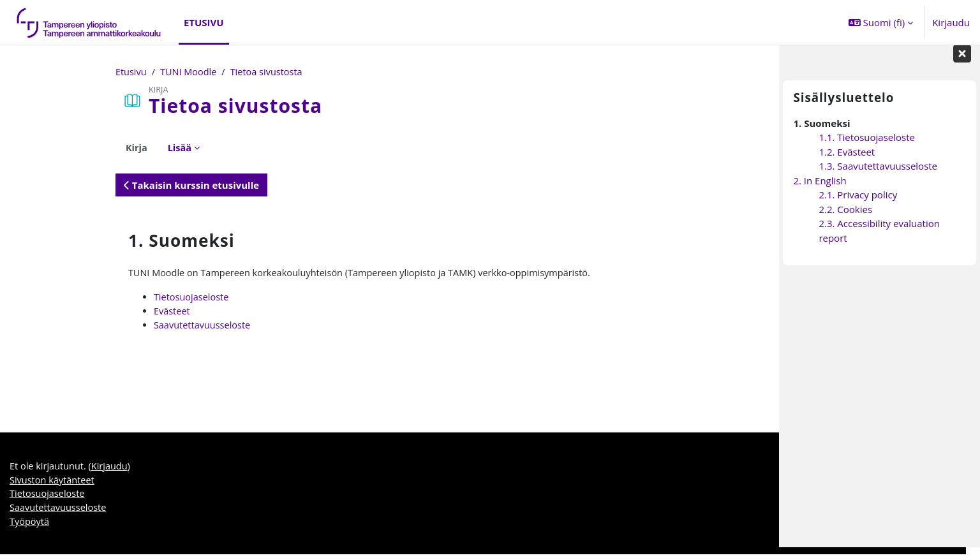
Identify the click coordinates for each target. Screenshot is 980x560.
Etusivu (39, 72)
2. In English (820, 193)
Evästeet (79, 313)
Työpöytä (30, 527)
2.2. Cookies (845, 222)
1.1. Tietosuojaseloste (867, 150)
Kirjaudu (951, 22)
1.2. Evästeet (847, 165)
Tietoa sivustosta (178, 72)
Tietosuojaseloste (100, 298)
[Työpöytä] (89, 22)
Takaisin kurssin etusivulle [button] (98, 186)
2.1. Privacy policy (858, 207)
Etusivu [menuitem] (204, 22)
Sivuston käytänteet (53, 484)
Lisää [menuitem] (88, 148)
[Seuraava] (768, 237)
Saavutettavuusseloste (111, 327)
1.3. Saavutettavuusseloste (878, 179)
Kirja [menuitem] (44, 148)
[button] (881, 22)
